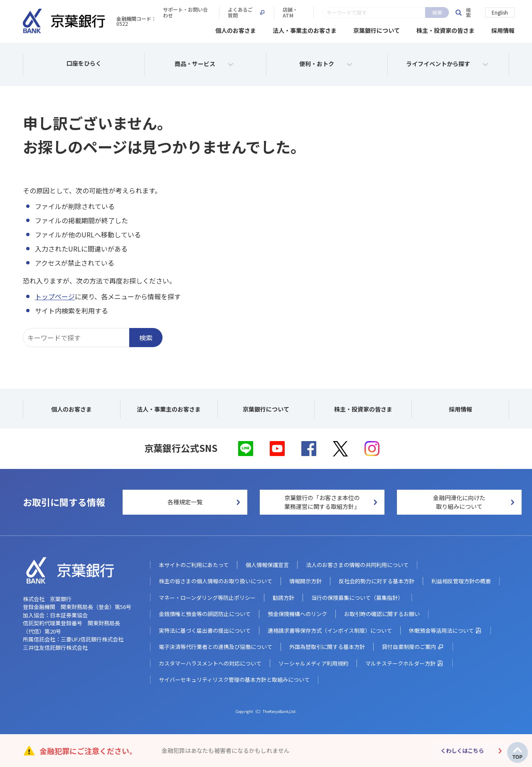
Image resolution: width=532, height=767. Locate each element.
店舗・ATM (423, 12)
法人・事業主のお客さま (305, 29)
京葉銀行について (377, 29)
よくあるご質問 (372, 12)
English (500, 12)
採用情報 (503, 29)
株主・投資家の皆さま (446, 29)
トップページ (55, 295)
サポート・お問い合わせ (305, 12)
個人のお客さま (236, 29)
